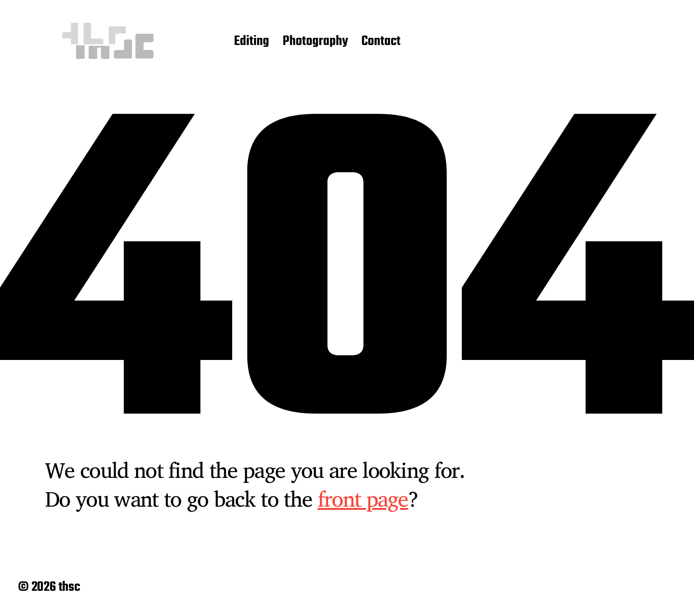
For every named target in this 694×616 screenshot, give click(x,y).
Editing (252, 42)
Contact (381, 42)
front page (363, 499)
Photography (315, 42)
